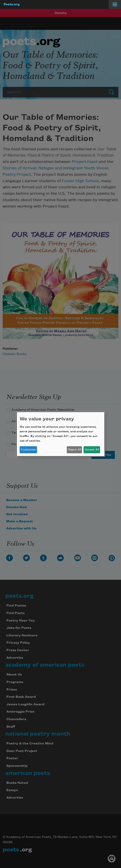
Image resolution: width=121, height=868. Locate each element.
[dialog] (61, 434)
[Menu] (115, 4)
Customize (28, 450)
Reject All (74, 450)
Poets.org (12, 4)
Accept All (92, 450)
